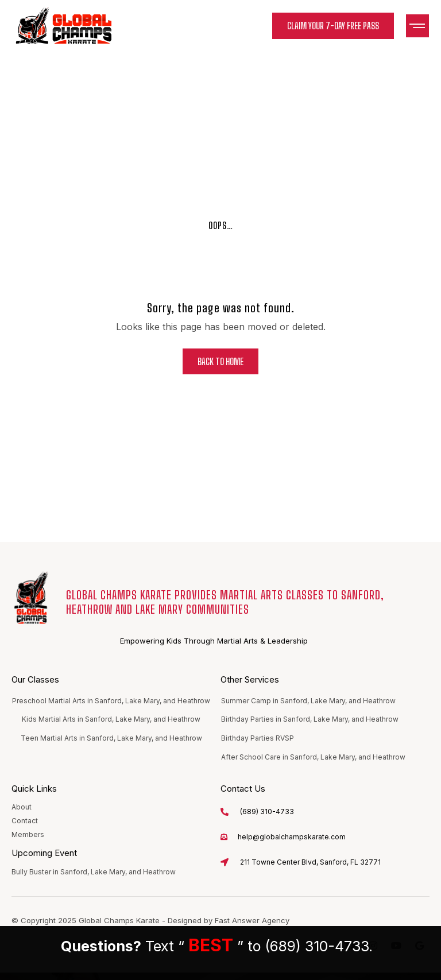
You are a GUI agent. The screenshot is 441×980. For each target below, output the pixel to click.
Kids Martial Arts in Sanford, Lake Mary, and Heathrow (111, 719)
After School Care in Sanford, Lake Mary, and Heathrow (313, 757)
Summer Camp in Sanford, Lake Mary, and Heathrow (308, 701)
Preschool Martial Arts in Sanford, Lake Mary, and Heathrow (111, 701)
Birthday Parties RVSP (258, 738)
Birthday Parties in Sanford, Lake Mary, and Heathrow (310, 719)
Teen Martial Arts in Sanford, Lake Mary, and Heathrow (111, 738)
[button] (418, 26)
